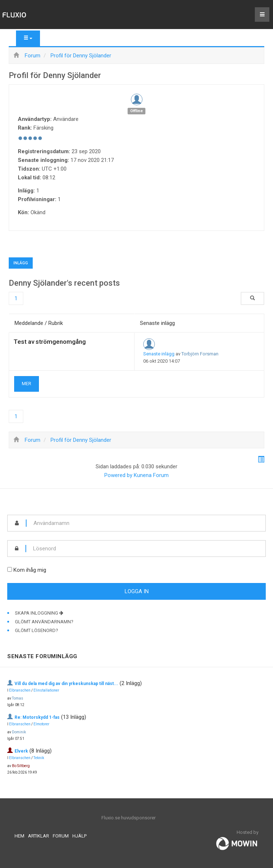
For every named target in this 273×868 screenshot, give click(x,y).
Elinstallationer (46, 690)
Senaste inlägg (159, 354)
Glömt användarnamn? (44, 622)
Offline (136, 111)
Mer (27, 384)
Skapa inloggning (39, 613)
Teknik (39, 758)
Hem (19, 836)
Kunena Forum (151, 475)
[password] (146, 549)
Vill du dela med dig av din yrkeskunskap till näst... (66, 684)
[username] (146, 523)
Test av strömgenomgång (50, 342)
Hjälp (79, 836)
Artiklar (39, 836)
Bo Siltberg (21, 766)
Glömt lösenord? (37, 630)
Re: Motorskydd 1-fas (37, 717)
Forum (61, 836)
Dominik (19, 732)
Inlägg (21, 263)
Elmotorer (41, 724)
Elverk (21, 751)
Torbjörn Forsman (200, 354)
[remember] (10, 569)
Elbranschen (20, 690)
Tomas (18, 698)
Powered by (118, 475)
